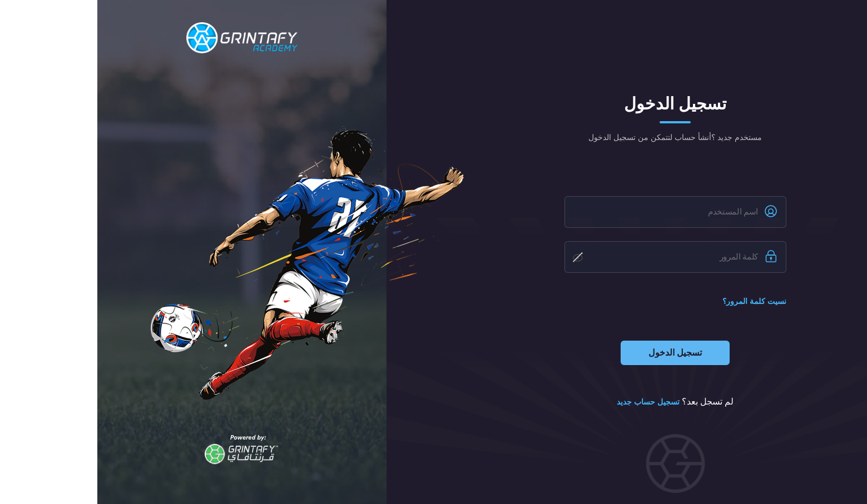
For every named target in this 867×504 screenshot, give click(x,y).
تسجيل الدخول (578, 353)
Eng (786, 26)
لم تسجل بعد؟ (578, 402)
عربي (815, 26)
